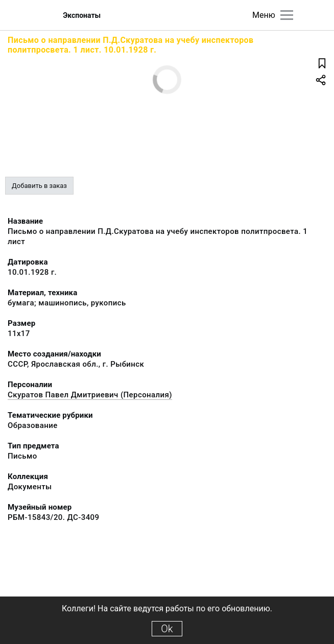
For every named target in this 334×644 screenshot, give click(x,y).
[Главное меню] (287, 15)
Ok (167, 629)
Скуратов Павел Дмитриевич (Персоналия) (90, 395)
